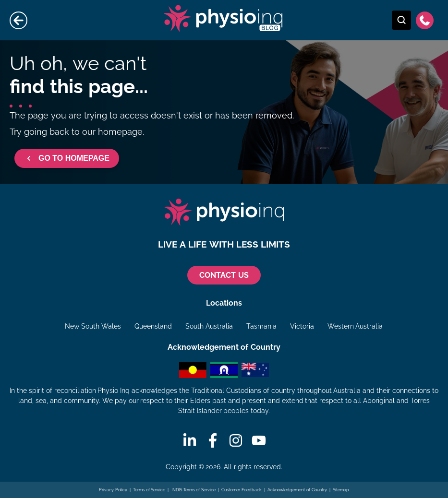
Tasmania (261, 326)
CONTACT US (224, 275)
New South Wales (93, 326)
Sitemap (341, 490)
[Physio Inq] (224, 212)
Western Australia (355, 326)
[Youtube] (259, 440)
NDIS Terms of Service (194, 490)
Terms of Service (149, 490)
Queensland (153, 326)
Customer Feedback (242, 490)
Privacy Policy (113, 490)
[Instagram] (236, 440)
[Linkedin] (190, 440)
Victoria (302, 326)
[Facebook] (213, 440)
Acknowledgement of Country (297, 490)
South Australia (209, 326)
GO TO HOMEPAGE (67, 158)
